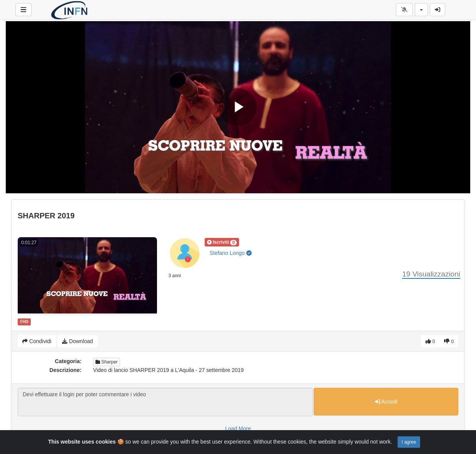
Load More (238, 429)
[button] (222, 242)
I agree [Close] (409, 442)
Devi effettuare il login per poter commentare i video (165, 402)
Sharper (107, 362)
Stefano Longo (231, 253)
